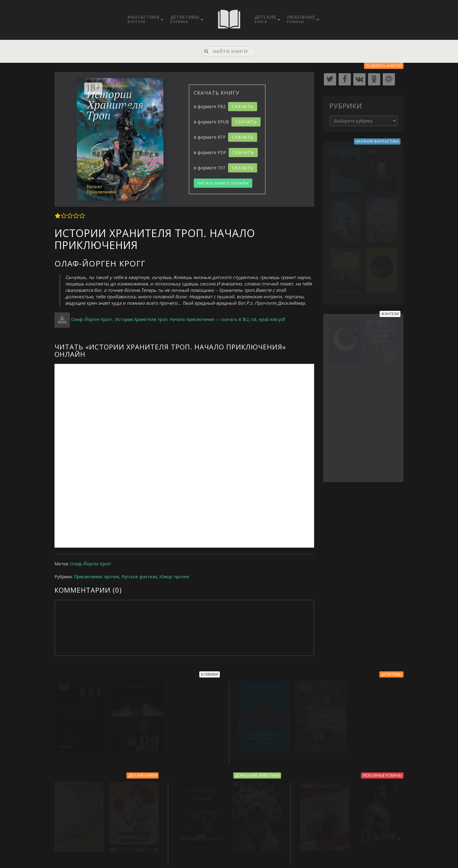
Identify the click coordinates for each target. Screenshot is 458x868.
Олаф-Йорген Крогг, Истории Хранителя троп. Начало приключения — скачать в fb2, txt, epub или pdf (178, 319)
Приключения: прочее (96, 577)
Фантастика (143, 19)
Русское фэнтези (139, 577)
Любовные (301, 19)
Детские (265, 19)
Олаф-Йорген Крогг (91, 564)
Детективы (185, 19)
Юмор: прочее (174, 577)
